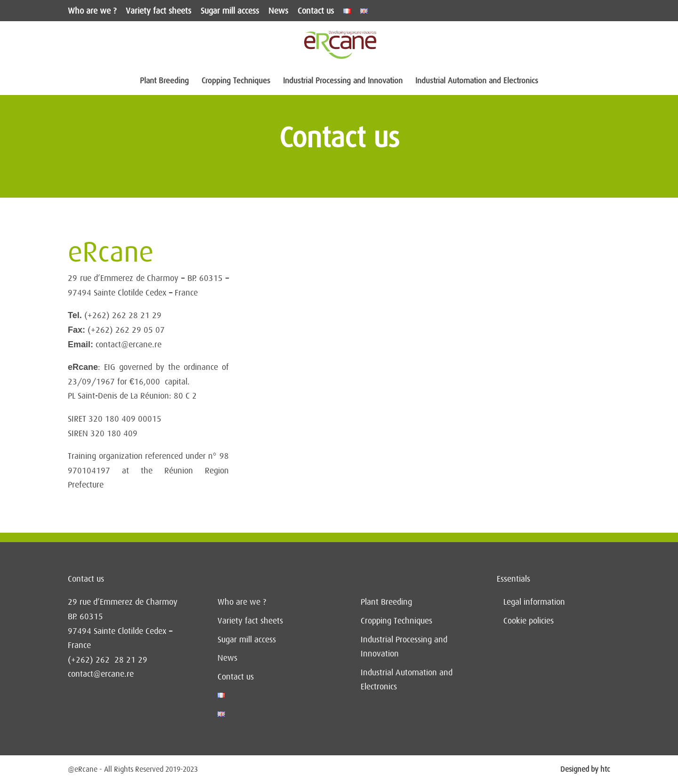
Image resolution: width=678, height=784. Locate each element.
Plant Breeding (164, 81)
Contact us (316, 11)
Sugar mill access (230, 11)
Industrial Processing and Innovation (343, 81)
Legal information (534, 602)
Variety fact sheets (158, 11)
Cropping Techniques (236, 81)
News (278, 11)
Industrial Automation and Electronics (477, 81)
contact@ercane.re (101, 674)
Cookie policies (529, 621)
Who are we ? (92, 11)
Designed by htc (585, 769)
